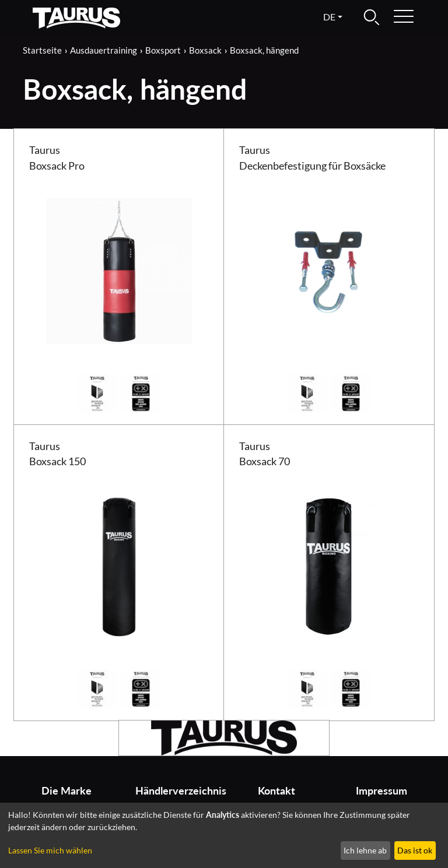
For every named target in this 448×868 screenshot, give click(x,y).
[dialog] (224, 835)
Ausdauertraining (104, 50)
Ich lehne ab (365, 850)
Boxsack (205, 50)
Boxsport (163, 50)
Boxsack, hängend (264, 50)
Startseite (42, 50)
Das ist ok (415, 850)
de (329, 17)
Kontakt (276, 791)
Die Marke (66, 791)
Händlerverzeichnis (175, 791)
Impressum (381, 791)
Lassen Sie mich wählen (50, 850)
